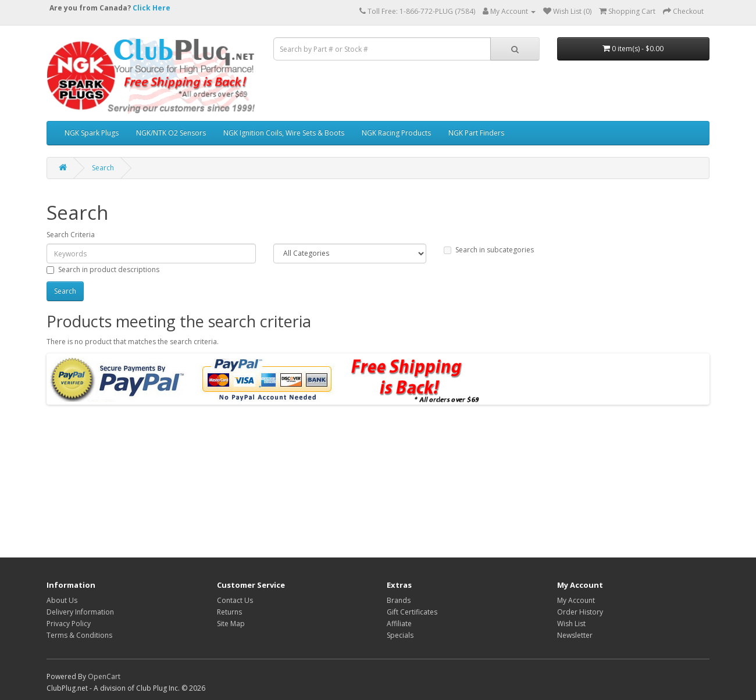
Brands (399, 600)
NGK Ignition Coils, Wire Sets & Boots (284, 133)
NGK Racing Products (396, 133)
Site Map (231, 624)
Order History (580, 612)
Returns (229, 612)
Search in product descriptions (103, 269)
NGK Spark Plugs (92, 133)
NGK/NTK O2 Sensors (171, 133)
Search (103, 168)
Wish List (571, 624)
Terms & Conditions (79, 635)
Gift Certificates (412, 612)
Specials (400, 635)
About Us (62, 600)
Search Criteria (71, 235)
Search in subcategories (489, 250)
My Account (576, 600)
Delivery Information (80, 612)
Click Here (151, 8)
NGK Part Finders (476, 133)
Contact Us (235, 600)
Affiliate (399, 624)
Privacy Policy (69, 624)
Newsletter (575, 635)
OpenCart (104, 676)
